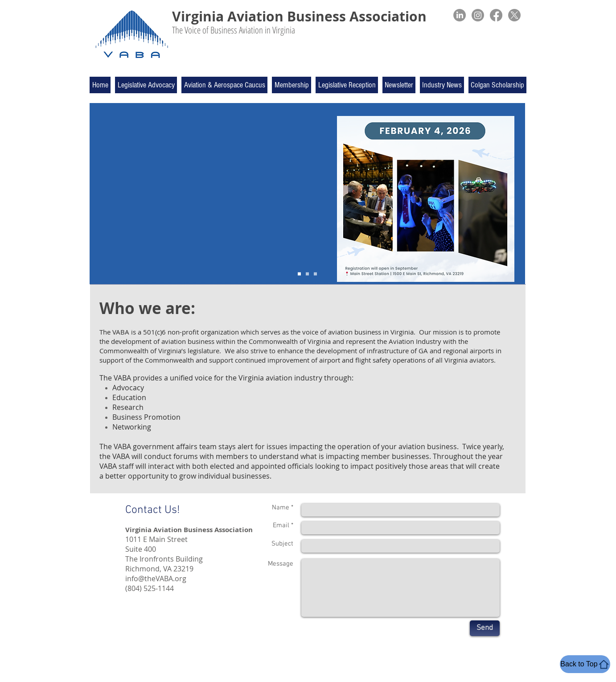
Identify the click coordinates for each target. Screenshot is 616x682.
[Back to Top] (585, 664)
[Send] (485, 628)
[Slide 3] (315, 274)
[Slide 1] (299, 274)
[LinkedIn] (460, 15)
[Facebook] (496, 15)
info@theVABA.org (156, 579)
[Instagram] (478, 15)
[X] (514, 15)
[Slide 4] (307, 274)
